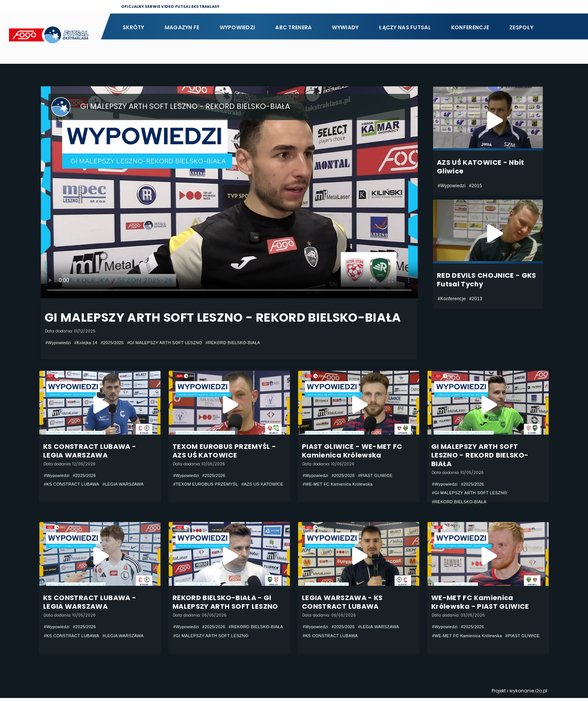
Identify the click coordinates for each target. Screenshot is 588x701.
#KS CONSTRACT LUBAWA (74, 485)
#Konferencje (452, 299)
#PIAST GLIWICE (381, 476)
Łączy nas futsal (405, 27)
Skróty (133, 27)
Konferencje (470, 27)
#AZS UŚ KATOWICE (196, 494)
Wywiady (345, 27)
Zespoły (521, 27)
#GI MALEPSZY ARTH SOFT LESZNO (174, 343)
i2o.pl (541, 694)
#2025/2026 (118, 343)
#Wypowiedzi (59, 343)
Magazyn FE (182, 27)
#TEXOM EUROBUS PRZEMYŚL (208, 485)
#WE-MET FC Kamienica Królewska (341, 485)
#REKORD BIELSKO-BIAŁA (248, 343)
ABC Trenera (293, 27)
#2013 (476, 299)
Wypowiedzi (238, 27)
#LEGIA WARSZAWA (130, 485)
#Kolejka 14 (89, 343)
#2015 (475, 186)
